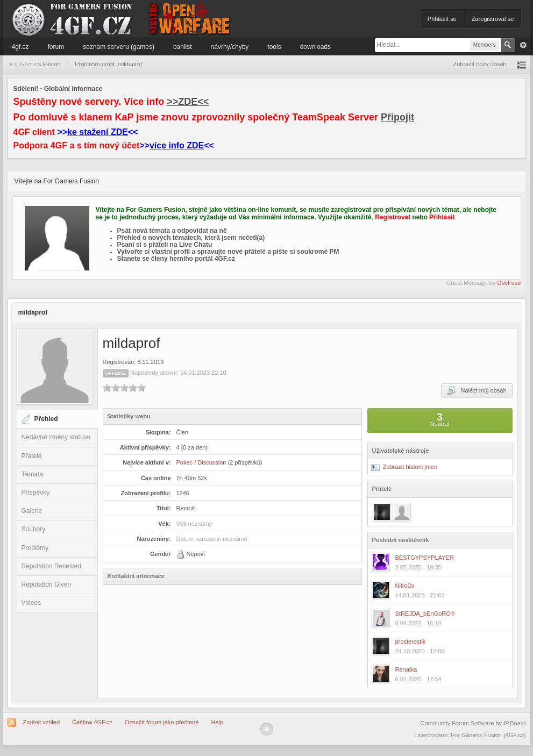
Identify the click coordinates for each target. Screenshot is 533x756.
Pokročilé (523, 45)
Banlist (183, 47)
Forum (56, 47)
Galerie (32, 511)
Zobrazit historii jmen (404, 467)
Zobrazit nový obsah (479, 64)
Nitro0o (405, 586)
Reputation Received (51, 566)
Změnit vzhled (41, 722)
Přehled (46, 419)
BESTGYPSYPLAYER (425, 558)
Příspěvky (36, 493)
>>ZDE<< (188, 102)
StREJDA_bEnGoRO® (425, 614)
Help (217, 722)
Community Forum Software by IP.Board (473, 723)
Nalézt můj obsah (477, 390)
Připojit (397, 117)
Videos (31, 603)
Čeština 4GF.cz (92, 722)
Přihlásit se (442, 19)
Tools (274, 47)
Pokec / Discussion (201, 462)
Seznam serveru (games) (119, 47)
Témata (33, 474)
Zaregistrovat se (493, 19)
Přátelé (32, 456)
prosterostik (411, 641)
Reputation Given (47, 584)
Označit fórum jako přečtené (162, 722)
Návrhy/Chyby (230, 47)
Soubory (34, 529)
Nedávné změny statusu (56, 437)
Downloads (315, 47)
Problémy (35, 548)
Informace (26, 64)
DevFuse (509, 283)
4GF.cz (20, 47)
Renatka (406, 669)
